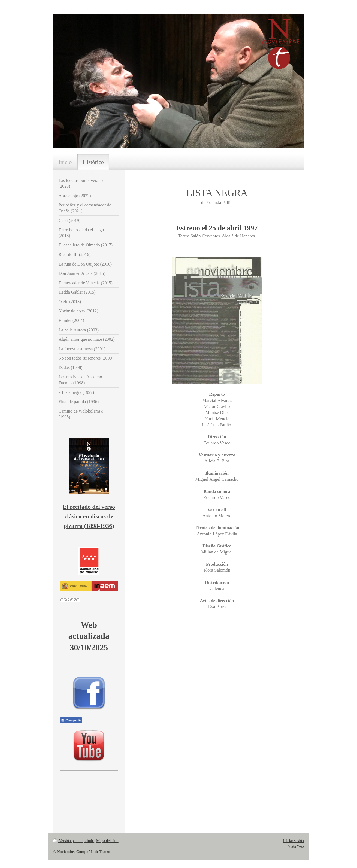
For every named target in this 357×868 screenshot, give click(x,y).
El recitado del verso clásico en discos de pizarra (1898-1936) (89, 516)
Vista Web (296, 846)
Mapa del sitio (107, 841)
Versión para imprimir (74, 841)
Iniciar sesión (293, 841)
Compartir (71, 720)
